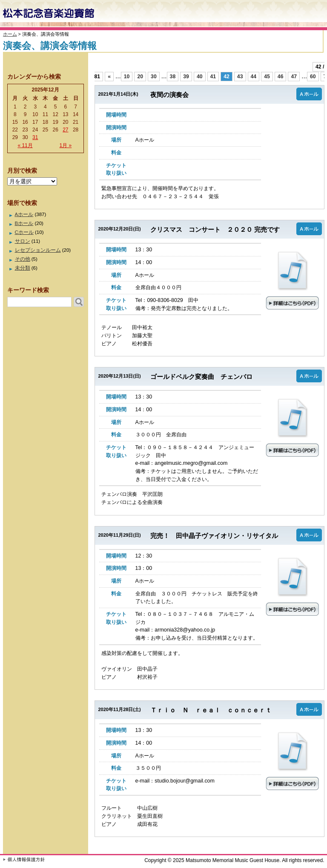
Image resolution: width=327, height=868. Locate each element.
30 (154, 77)
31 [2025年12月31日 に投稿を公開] (35, 137)
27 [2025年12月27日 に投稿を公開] (65, 130)
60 (313, 77)
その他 (23, 259)
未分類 (23, 268)
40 (200, 77)
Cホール (24, 232)
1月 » (66, 145)
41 (213, 77)
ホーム (10, 34)
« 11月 (25, 145)
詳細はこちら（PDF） (292, 279)
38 (173, 77)
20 (140, 77)
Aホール (24, 214)
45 (267, 77)
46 (281, 77)
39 (186, 77)
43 (240, 77)
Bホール (24, 223)
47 (294, 77)
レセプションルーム (38, 250)
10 (127, 77)
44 (254, 77)
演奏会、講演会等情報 (50, 46)
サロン (23, 241)
